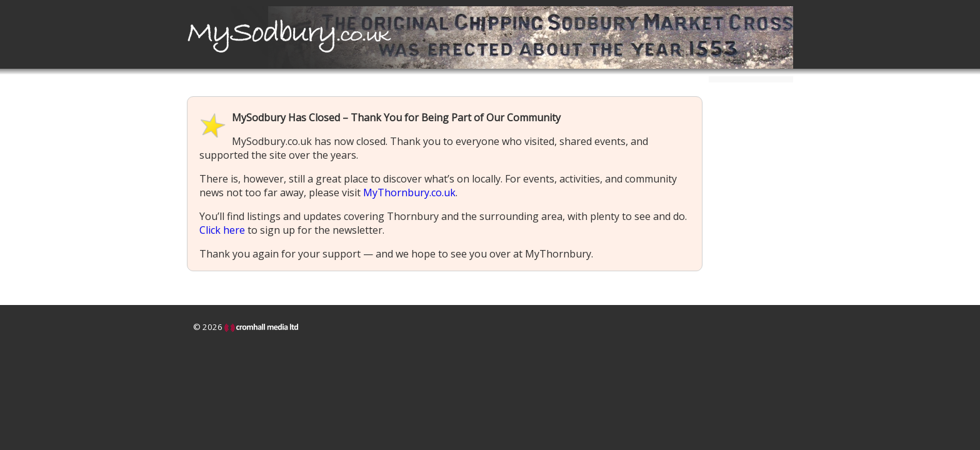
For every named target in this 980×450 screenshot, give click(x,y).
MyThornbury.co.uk (409, 192)
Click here (222, 230)
